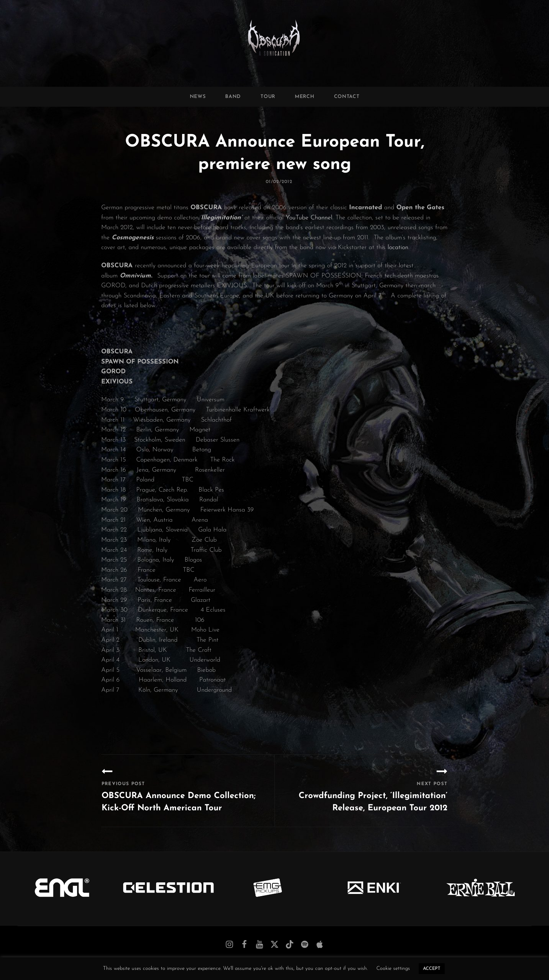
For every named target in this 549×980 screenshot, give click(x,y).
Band (233, 97)
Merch (305, 97)
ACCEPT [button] (432, 969)
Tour (268, 97)
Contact (347, 97)
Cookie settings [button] (393, 969)
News (198, 97)
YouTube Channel (309, 218)
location (398, 248)
